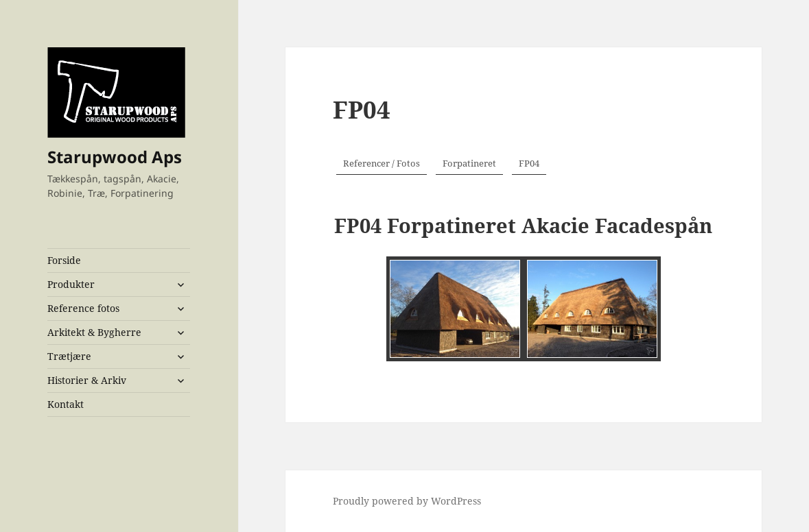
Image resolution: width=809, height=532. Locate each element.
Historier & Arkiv (87, 380)
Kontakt (66, 404)
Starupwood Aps (115, 157)
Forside (64, 260)
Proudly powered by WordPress (407, 501)
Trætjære (69, 356)
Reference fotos (83, 308)
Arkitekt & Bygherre (94, 332)
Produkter (71, 284)
